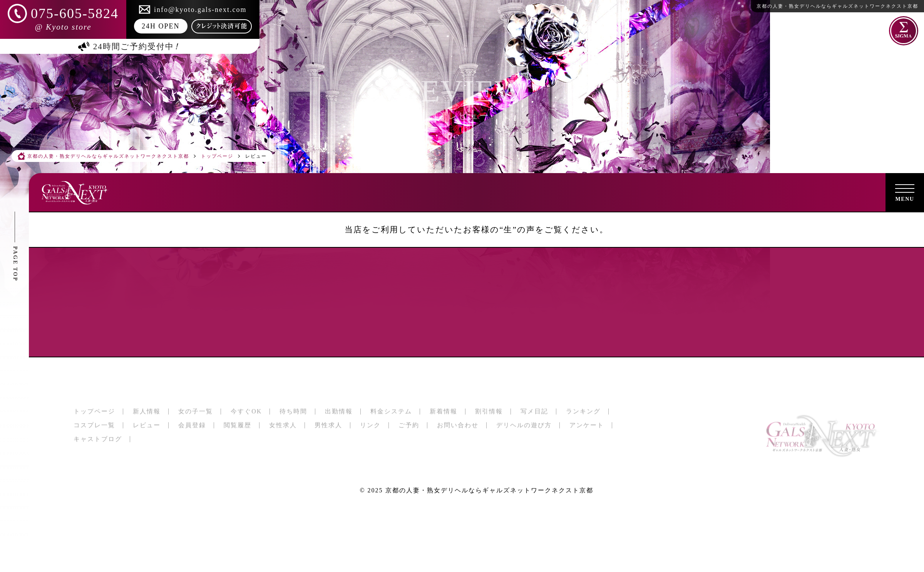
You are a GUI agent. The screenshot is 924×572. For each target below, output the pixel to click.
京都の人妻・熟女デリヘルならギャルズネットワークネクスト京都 (489, 490)
